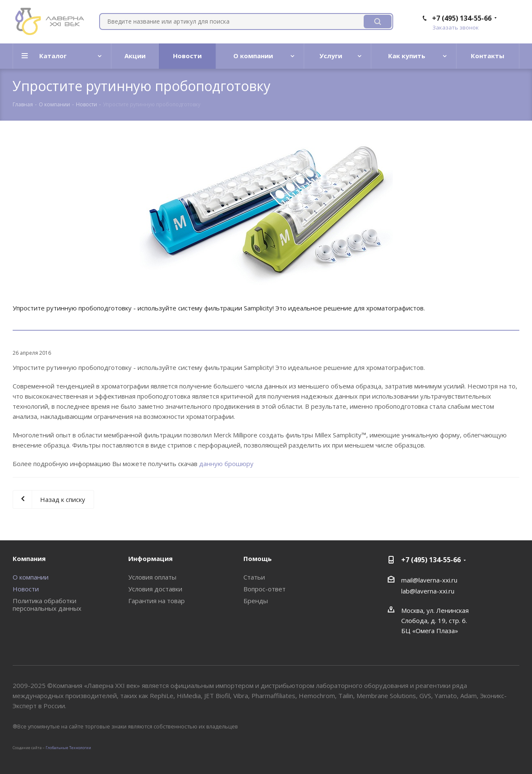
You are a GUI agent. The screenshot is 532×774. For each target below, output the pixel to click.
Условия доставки (155, 589)
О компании (31, 577)
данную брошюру (226, 464)
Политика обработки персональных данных (47, 604)
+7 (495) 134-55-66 (462, 18)
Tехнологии (80, 748)
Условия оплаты (152, 577)
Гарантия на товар (157, 601)
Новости (26, 589)
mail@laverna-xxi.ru (429, 580)
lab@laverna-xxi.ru (428, 591)
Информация (150, 558)
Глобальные (57, 748)
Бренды (256, 601)
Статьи (254, 577)
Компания (29, 558)
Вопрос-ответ (265, 589)
